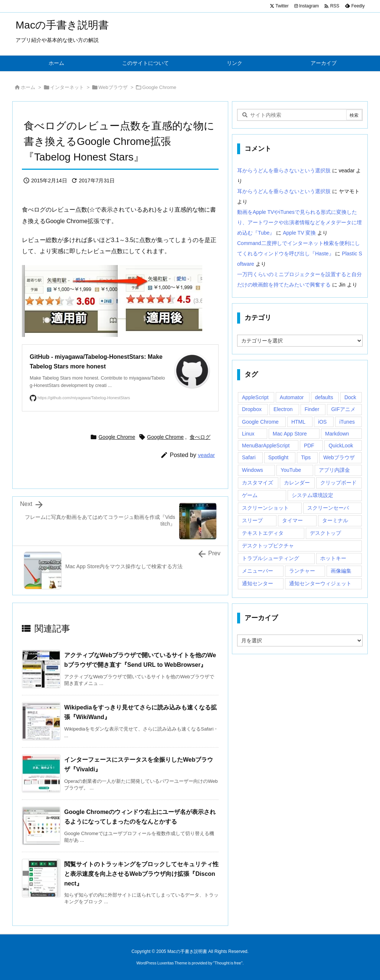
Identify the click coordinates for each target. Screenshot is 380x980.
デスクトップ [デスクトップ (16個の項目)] (325, 533)
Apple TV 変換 (299, 233)
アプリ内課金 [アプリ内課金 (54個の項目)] (334, 470)
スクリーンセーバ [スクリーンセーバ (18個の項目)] (328, 508)
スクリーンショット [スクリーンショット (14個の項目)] (265, 508)
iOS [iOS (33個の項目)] (322, 422)
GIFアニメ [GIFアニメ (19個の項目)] (343, 409)
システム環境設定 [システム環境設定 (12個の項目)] (312, 495)
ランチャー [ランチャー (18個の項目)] (302, 571)
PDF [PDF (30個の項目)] (309, 446)
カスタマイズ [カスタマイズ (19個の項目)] (258, 483)
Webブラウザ (113, 87)
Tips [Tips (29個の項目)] (306, 457)
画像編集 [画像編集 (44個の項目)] (341, 571)
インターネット (67, 87)
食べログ (200, 437)
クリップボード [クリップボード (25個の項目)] (338, 483)
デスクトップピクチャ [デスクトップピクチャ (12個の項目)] (268, 546)
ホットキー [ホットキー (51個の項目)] (333, 558)
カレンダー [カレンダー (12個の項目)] (297, 483)
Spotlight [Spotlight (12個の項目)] (278, 457)
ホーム (28, 87)
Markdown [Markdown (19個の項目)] (337, 434)
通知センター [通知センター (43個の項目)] (258, 583)
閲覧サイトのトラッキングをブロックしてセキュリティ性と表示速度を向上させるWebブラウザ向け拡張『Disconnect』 (141, 874)
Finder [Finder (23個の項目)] (312, 409)
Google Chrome (159, 87)
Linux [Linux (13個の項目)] (248, 434)
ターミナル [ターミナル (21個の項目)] (335, 520)
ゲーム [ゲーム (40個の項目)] (250, 495)
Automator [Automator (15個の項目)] (292, 397)
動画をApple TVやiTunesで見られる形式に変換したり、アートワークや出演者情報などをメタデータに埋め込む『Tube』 (299, 222)
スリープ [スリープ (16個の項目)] (252, 520)
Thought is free (228, 963)
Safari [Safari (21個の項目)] (249, 457)
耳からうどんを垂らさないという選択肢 (284, 170)
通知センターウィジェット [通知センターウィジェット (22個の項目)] (320, 583)
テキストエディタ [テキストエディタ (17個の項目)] (263, 533)
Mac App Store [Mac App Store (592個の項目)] (290, 434)
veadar (206, 455)
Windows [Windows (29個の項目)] (253, 470)
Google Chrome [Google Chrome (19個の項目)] (260, 422)
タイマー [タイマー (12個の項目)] (292, 520)
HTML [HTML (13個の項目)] (298, 422)
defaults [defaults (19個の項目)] (324, 397)
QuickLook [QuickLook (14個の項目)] (341, 446)
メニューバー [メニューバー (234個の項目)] (258, 571)
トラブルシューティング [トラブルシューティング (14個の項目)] (271, 558)
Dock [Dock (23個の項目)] (350, 397)
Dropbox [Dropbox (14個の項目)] (252, 409)
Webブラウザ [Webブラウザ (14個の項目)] (339, 457)
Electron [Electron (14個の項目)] (283, 409)
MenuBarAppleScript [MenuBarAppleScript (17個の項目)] (266, 446)
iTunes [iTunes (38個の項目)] (347, 422)
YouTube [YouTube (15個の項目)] (291, 470)
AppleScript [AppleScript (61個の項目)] (255, 397)
